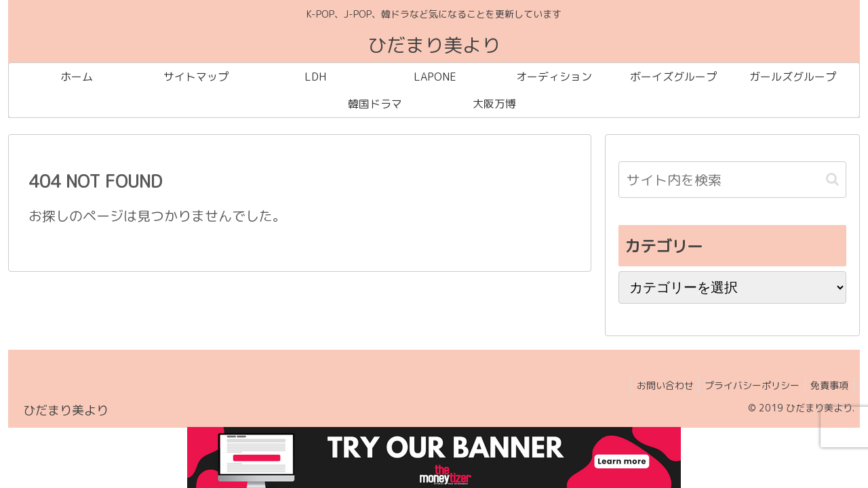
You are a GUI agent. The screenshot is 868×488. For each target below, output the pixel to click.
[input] (732, 180)
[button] (832, 179)
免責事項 (828, 385)
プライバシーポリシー (747, 385)
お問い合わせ (657, 385)
